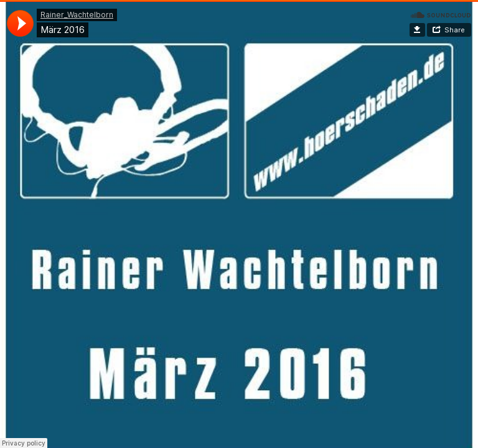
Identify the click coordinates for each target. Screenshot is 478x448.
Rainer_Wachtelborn (77, 15)
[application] (20, 23)
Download (417, 30)
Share (455, 30)
